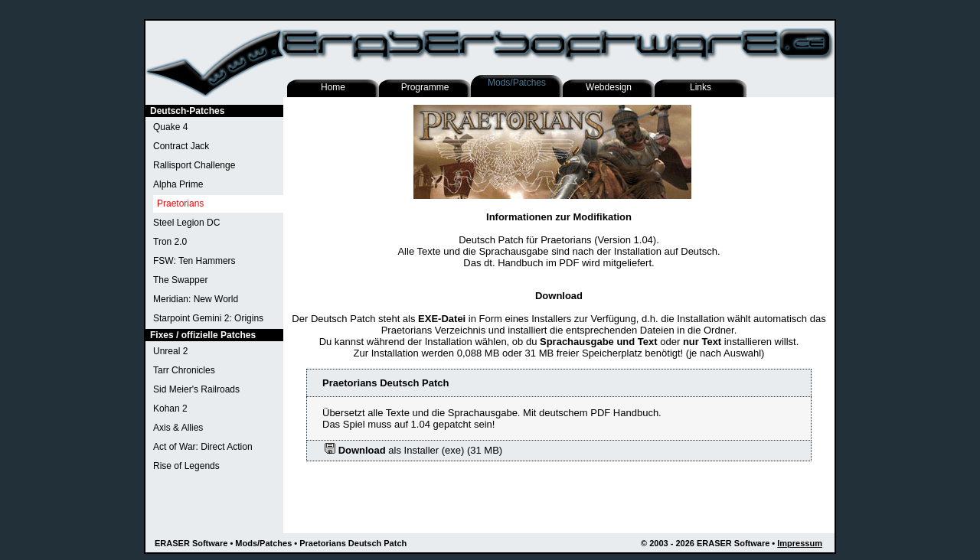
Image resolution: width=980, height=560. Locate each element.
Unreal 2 (170, 351)
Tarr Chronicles (184, 370)
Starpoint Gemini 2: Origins (208, 318)
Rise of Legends (186, 466)
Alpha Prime (178, 184)
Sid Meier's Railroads (196, 389)
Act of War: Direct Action (203, 447)
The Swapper (180, 280)
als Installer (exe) (394, 450)
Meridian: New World (196, 299)
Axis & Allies (178, 428)
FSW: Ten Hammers (194, 261)
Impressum (800, 543)
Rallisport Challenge (194, 165)
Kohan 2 (170, 409)
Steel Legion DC (186, 223)
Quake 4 (170, 127)
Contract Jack (181, 146)
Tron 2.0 (170, 242)
